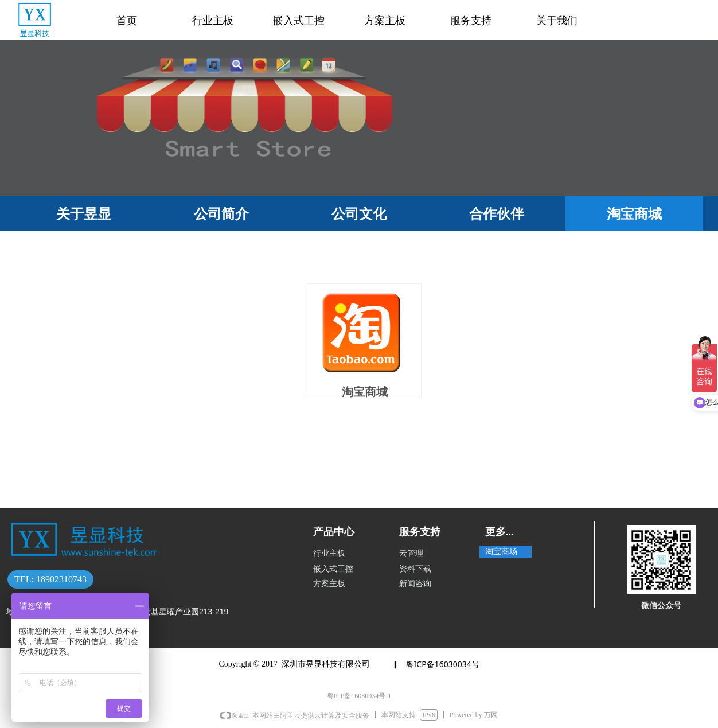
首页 (127, 21)
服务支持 (471, 21)
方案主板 (385, 21)
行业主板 (213, 21)
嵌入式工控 (299, 21)
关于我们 (557, 21)
